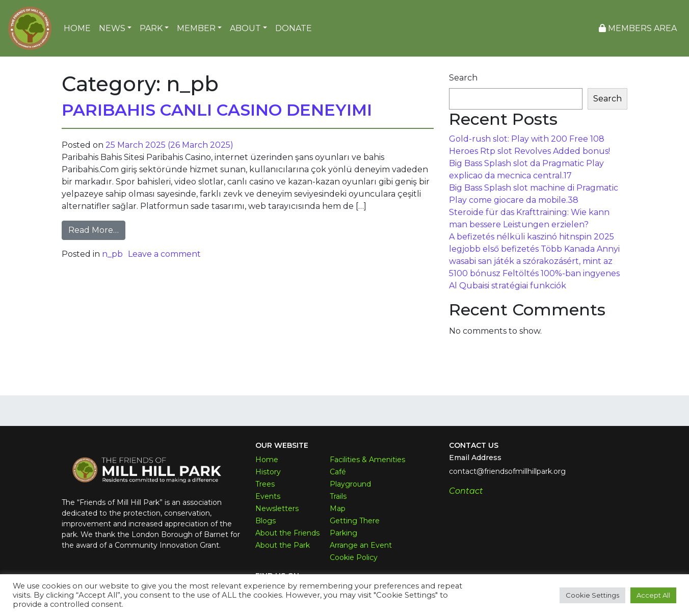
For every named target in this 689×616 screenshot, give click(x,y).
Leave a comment (164, 254)
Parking (343, 533)
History (268, 472)
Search (463, 78)
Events (268, 496)
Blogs (266, 521)
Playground (350, 484)
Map (338, 508)
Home (267, 460)
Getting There (355, 521)
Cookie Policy (354, 557)
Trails (338, 496)
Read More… (97, 229)
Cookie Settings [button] (592, 595)
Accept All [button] (653, 595)
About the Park (283, 545)
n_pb (112, 254)
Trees (265, 484)
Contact (466, 491)
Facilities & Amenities (367, 460)
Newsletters (277, 508)
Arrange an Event (361, 545)
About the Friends (287, 533)
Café (338, 472)
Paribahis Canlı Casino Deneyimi (217, 110)
